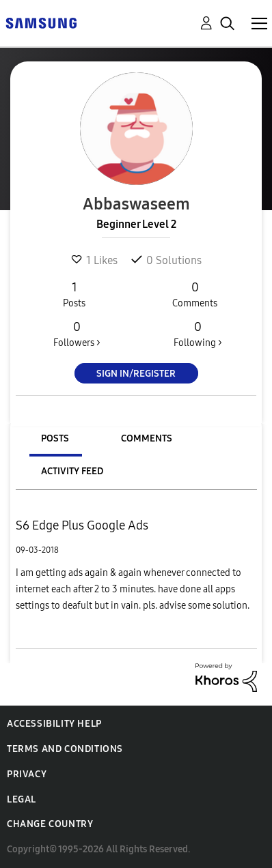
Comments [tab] (147, 438)
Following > (198, 334)
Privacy (27, 774)
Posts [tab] (55, 438)
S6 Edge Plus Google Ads (82, 525)
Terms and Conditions (65, 749)
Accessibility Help (54, 724)
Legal (22, 799)
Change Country (50, 824)
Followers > (77, 334)
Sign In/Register (136, 374)
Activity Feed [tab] (72, 471)
